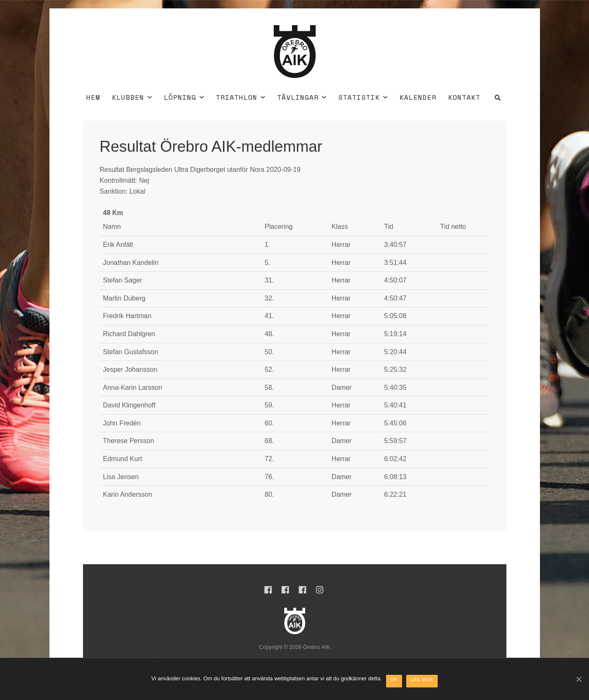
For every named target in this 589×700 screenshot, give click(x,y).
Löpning (184, 97)
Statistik (363, 97)
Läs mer (422, 679)
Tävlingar (302, 97)
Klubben (132, 97)
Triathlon (240, 97)
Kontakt (464, 97)
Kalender (418, 97)
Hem (93, 97)
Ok (394, 679)
